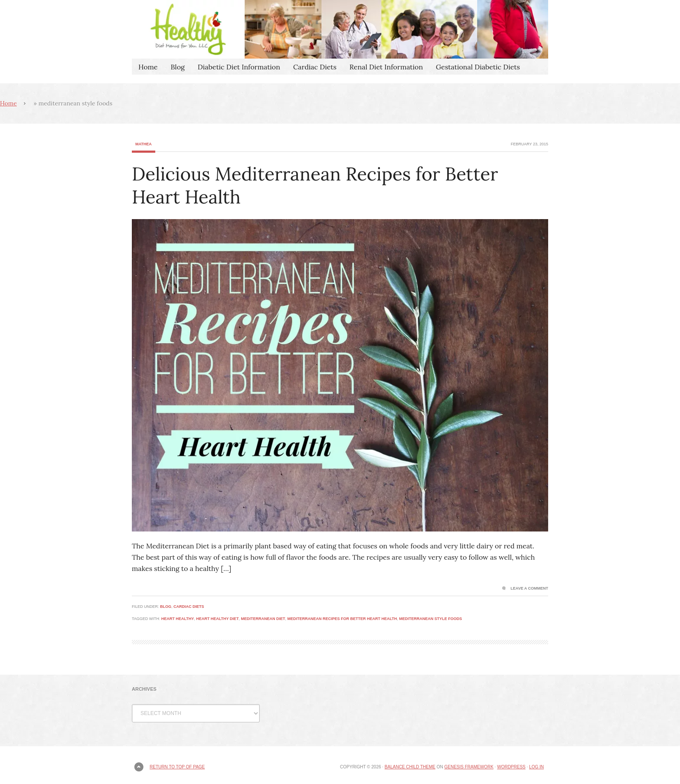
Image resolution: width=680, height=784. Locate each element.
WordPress (511, 767)
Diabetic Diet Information (239, 67)
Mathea (144, 144)
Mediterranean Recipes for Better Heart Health (342, 619)
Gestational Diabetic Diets (478, 67)
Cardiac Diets (315, 67)
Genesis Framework (469, 767)
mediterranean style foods (430, 619)
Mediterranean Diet (263, 619)
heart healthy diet (217, 619)
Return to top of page (177, 767)
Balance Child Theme (410, 767)
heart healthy (178, 619)
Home (148, 67)
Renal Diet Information (386, 67)
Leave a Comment (529, 588)
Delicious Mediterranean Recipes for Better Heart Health (315, 185)
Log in (536, 767)
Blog (177, 67)
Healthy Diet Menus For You (340, 29)
